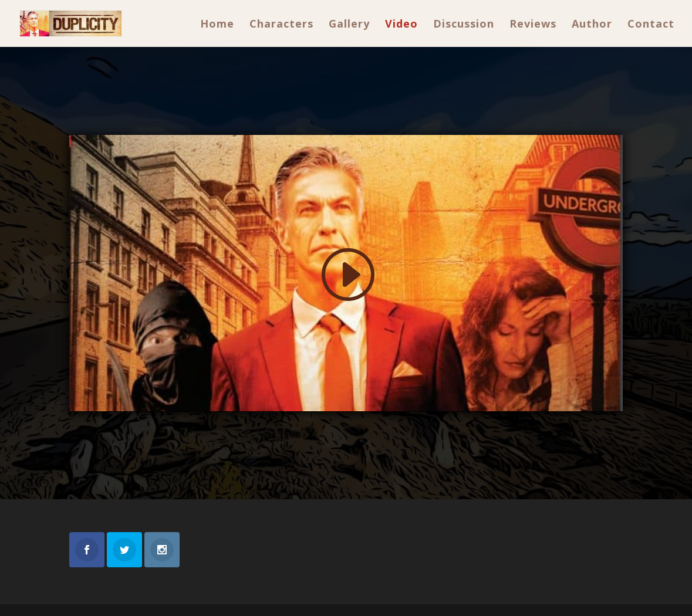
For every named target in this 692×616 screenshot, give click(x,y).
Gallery (349, 25)
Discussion (464, 25)
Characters (281, 25)
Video (401, 25)
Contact (651, 25)
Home (217, 25)
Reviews (533, 25)
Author (592, 25)
